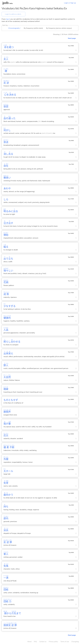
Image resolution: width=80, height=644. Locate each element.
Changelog (75, 642)
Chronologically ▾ (14, 28)
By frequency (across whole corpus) (59, 28)
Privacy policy (53, 642)
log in (8, 19)
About (29, 642)
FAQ (35, 642)
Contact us (43, 642)
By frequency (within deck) (33, 28)
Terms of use (65, 642)
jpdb (6, 3)
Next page (72, 38)
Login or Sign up (70, 3)
